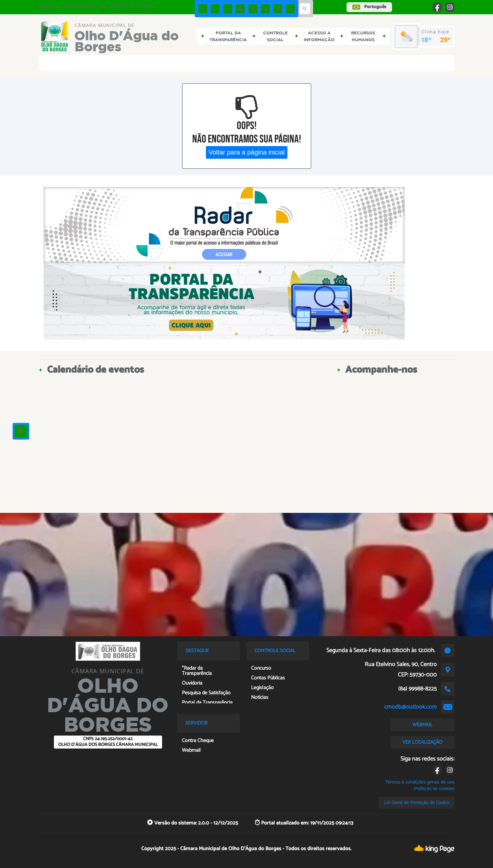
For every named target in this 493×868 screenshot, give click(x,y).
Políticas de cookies (434, 788)
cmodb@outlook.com (411, 707)
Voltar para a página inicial (247, 152)
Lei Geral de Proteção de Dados (417, 802)
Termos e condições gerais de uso (420, 782)
